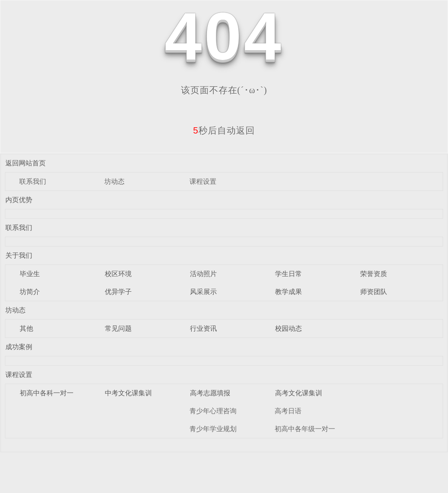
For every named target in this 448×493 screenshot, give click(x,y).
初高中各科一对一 (47, 393)
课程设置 (203, 181)
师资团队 (374, 292)
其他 (26, 328)
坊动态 (114, 181)
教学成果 (289, 292)
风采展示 (203, 292)
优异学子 (118, 292)
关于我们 (19, 255)
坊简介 (30, 292)
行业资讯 (203, 328)
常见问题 (118, 328)
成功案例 (19, 347)
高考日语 (288, 411)
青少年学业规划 (213, 429)
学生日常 (289, 274)
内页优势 (19, 200)
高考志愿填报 (210, 393)
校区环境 (118, 274)
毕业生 (30, 274)
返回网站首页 (26, 163)
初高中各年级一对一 (305, 429)
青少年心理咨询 (213, 411)
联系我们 (33, 181)
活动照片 (203, 274)
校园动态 (289, 328)
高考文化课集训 (299, 393)
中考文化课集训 (128, 393)
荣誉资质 (374, 274)
